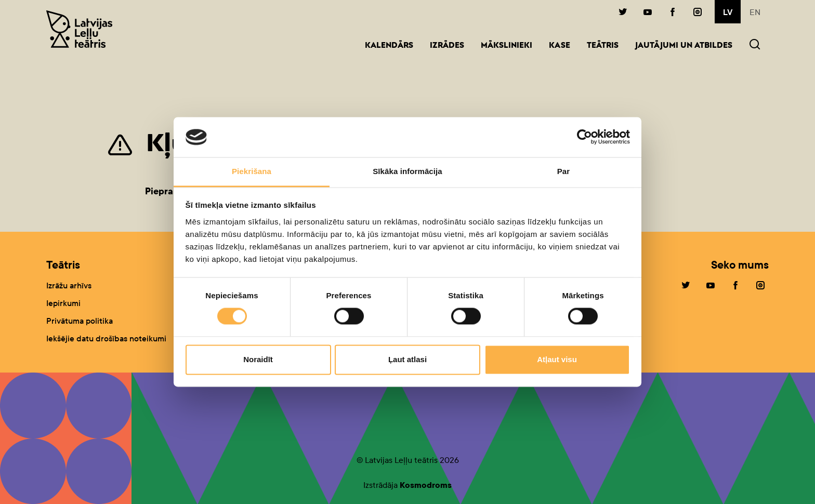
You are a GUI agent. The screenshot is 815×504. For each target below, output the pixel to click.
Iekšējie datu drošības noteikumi (106, 339)
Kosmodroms (426, 485)
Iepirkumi (63, 303)
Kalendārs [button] (389, 46)
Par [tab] (564, 171)
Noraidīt (258, 359)
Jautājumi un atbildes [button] (684, 46)
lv (728, 12)
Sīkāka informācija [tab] (407, 171)
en (755, 12)
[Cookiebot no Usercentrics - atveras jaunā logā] (584, 137)
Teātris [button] (603, 46)
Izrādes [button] (447, 46)
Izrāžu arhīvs (69, 286)
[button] (755, 45)
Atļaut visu (557, 359)
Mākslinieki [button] (507, 46)
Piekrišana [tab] (252, 171)
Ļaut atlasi (407, 359)
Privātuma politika (80, 321)
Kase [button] (560, 46)
